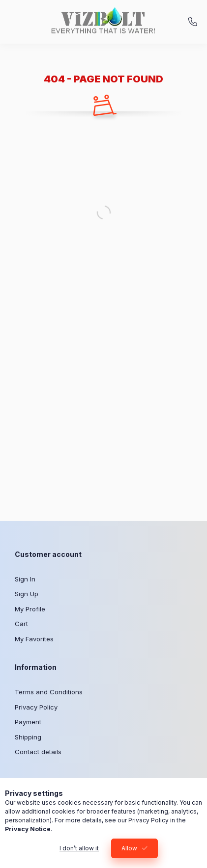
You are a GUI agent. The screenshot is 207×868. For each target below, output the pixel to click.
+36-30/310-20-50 (193, 22)
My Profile (30, 609)
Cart (21, 624)
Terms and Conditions (49, 692)
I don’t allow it (79, 848)
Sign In (25, 579)
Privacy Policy (36, 707)
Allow (129, 848)
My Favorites (34, 639)
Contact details (38, 752)
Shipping (28, 737)
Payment (28, 722)
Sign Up (27, 594)
